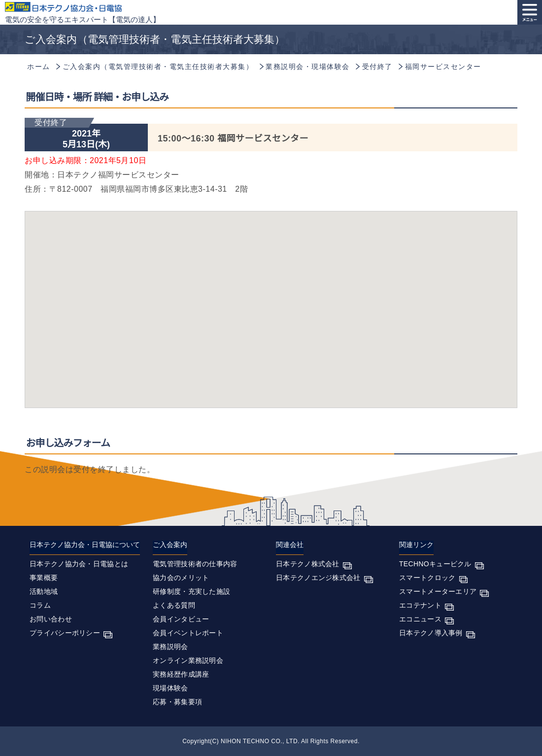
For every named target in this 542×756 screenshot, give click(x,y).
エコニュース (420, 619)
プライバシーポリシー (65, 633)
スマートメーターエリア (438, 591)
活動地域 (44, 591)
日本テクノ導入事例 (431, 633)
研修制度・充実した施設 (191, 591)
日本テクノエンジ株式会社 (318, 578)
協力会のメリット (181, 578)
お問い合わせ (51, 619)
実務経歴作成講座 (181, 674)
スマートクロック (427, 578)
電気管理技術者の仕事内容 (195, 564)
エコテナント (420, 605)
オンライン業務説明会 (188, 660)
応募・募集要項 (177, 702)
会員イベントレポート (188, 633)
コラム (40, 605)
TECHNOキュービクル (435, 564)
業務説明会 (170, 647)
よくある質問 (174, 605)
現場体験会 (170, 688)
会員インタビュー (181, 619)
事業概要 (44, 578)
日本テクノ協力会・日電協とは (79, 564)
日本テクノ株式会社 (308, 564)
